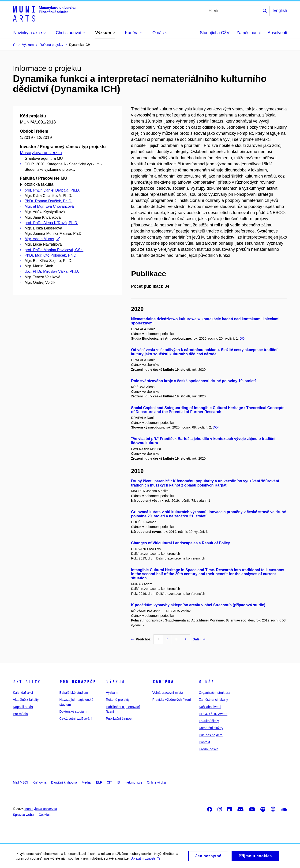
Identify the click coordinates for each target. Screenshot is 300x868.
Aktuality (27, 682)
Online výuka (156, 782)
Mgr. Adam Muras (42, 239)
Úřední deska (208, 749)
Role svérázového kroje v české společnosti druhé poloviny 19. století (193, 381)
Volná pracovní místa (168, 693)
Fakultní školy (209, 721)
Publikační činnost (119, 719)
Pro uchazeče (78, 682)
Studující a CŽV (215, 33)
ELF (99, 782)
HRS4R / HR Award (213, 714)
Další (199, 639)
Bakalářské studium (74, 693)
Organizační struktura (214, 693)
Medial (87, 782)
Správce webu (23, 815)
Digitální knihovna (64, 782)
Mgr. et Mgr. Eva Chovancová (49, 206)
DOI (242, 338)
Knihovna (40, 782)
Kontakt (204, 742)
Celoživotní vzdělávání (76, 719)
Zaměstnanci (249, 33)
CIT (109, 782)
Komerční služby (211, 728)
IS (118, 782)
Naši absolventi (210, 707)
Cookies (45, 815)
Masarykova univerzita (41, 153)
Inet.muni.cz (133, 782)
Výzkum (115, 682)
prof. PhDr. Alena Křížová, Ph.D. (51, 223)
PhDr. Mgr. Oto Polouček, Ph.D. (51, 255)
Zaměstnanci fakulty (213, 700)
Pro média (20, 714)
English (280, 11)
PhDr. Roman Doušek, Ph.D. (49, 201)
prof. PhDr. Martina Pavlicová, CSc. (54, 250)
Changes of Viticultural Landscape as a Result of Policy (180, 543)
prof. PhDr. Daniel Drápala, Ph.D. (52, 190)
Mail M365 (21, 782)
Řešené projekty (118, 700)
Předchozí (141, 639)
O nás (206, 682)
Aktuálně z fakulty (26, 700)
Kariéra (163, 682)
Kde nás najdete (211, 735)
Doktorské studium (73, 712)
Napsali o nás (23, 707)
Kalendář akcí (23, 693)
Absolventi (277, 33)
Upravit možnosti (145, 860)
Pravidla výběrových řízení (172, 700)
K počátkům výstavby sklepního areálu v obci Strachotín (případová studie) (198, 605)
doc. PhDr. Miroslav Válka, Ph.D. (52, 271)
